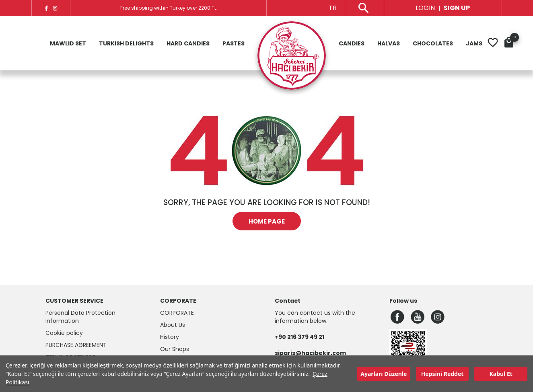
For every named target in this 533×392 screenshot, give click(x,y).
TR (333, 8)
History (170, 337)
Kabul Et (501, 374)
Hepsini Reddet (442, 374)
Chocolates (433, 43)
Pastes (234, 43)
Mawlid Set (68, 43)
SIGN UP (457, 8)
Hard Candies (188, 43)
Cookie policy (64, 333)
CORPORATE (177, 313)
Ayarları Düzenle (384, 374)
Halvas (389, 43)
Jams (474, 43)
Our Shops (175, 349)
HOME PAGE (267, 221)
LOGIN (425, 8)
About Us (173, 325)
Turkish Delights (126, 43)
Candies (352, 43)
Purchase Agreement (76, 345)
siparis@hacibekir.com (310, 353)
